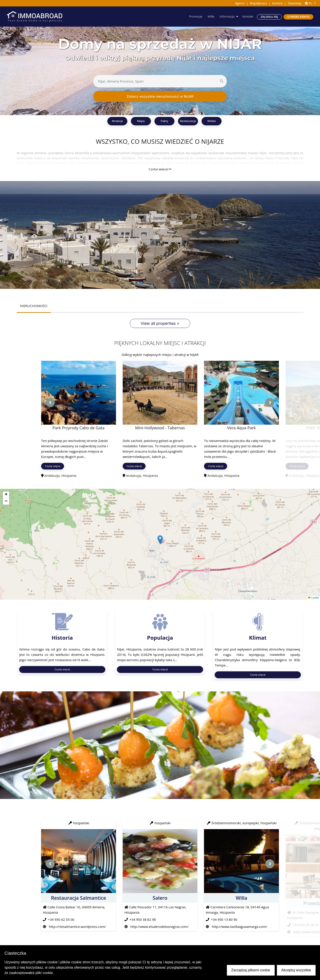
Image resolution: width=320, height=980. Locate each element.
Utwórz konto (298, 17)
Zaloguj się (269, 17)
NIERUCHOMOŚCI (34, 306)
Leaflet (313, 598)
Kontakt (247, 17)
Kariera (277, 3)
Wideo (211, 121)
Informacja (226, 17)
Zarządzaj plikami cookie (251, 970)
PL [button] (309, 3)
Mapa (141, 121)
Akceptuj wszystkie (296, 970)
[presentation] (50, 403)
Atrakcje (117, 121)
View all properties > (160, 324)
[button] (160, 540)
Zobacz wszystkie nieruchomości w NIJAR (160, 96)
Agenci (240, 3)
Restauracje (188, 121)
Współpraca (258, 3)
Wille (209, 17)
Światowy (295, 3)
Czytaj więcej (160, 169)
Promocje (194, 17)
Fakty (164, 121)
